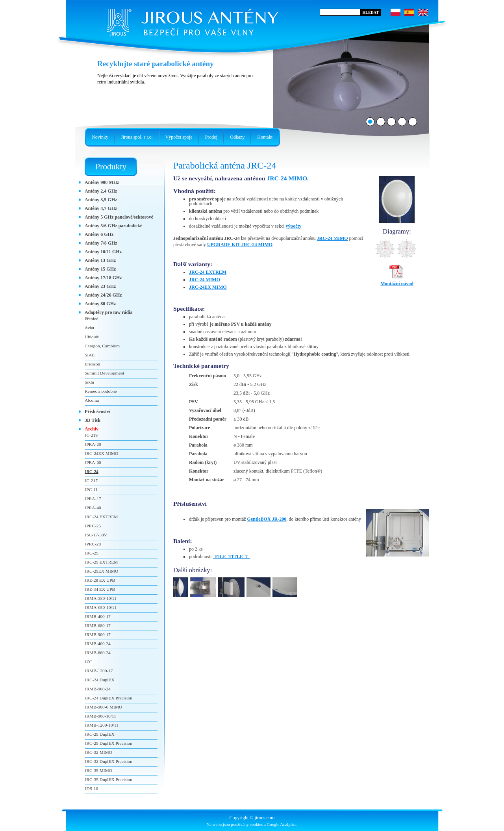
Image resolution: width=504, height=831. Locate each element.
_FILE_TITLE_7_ (231, 556)
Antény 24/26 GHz (103, 295)
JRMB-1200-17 (99, 671)
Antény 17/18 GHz (103, 278)
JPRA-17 (93, 499)
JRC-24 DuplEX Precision (108, 698)
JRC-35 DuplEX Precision (108, 779)
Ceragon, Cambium (102, 346)
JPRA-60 (93, 462)
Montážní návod (397, 281)
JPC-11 (91, 490)
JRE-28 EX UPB (100, 580)
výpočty (294, 226)
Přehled (92, 319)
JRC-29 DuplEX (100, 734)
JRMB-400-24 (98, 644)
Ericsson (92, 364)
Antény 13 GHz (100, 260)
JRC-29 (92, 553)
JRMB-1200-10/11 (102, 725)
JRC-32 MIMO (98, 752)
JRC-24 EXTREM (208, 272)
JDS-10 (91, 788)
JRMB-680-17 (98, 625)
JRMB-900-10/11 (100, 716)
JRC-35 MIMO (98, 770)
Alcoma (92, 400)
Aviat (89, 328)
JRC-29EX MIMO (101, 571)
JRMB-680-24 (98, 653)
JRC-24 (92, 471)
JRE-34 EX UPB (100, 589)
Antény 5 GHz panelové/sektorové (119, 217)
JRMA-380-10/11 (101, 598)
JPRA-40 (93, 508)
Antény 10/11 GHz (103, 252)
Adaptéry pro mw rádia (108, 312)
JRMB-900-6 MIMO (103, 707)
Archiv (92, 429)
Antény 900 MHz (102, 182)
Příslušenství (97, 412)
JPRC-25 (93, 526)
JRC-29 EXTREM (101, 562)
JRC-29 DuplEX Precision (108, 743)
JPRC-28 (93, 544)
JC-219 (91, 435)
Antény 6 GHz (99, 234)
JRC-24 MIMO (287, 178)
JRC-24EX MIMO (208, 287)
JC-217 (91, 480)
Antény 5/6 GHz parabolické (113, 226)
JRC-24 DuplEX (100, 680)
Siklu (89, 382)
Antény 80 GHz (100, 304)
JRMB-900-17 (98, 634)
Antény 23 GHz (100, 286)
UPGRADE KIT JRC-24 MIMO (240, 245)
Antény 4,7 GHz (101, 208)
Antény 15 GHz (100, 269)
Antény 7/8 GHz (101, 243)
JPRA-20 (93, 444)
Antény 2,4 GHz (101, 191)
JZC (88, 662)
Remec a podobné (101, 391)
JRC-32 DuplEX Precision (108, 761)
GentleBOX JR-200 (267, 519)
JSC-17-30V (96, 535)
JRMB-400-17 (98, 616)
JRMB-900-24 (98, 689)
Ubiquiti (92, 337)
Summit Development (104, 373)
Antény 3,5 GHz (101, 200)
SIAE (90, 355)
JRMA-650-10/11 (101, 607)
